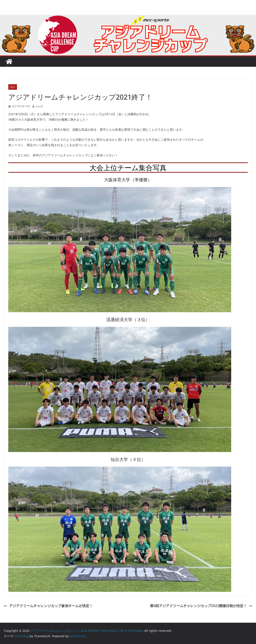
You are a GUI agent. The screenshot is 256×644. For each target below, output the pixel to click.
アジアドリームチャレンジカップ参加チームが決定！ (48, 606)
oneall (39, 106)
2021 (13, 87)
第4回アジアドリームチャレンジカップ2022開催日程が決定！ (201, 606)
